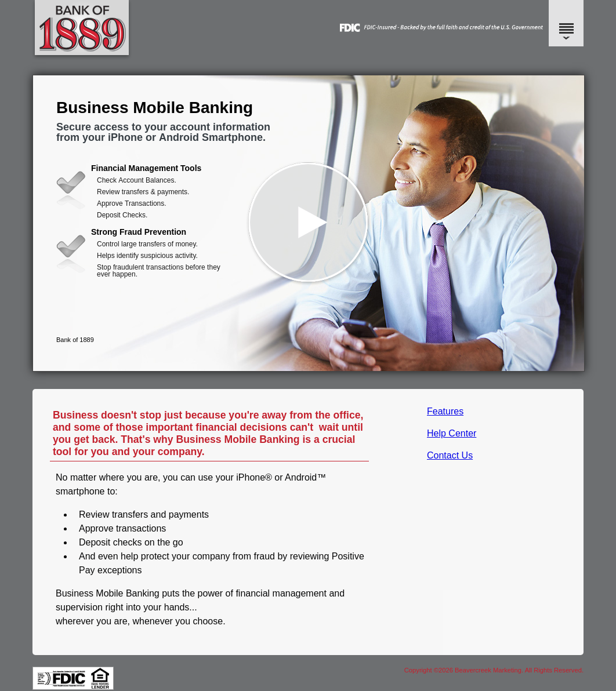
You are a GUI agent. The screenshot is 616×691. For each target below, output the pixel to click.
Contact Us (450, 455)
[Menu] (566, 23)
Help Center (452, 433)
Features (445, 411)
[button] (309, 223)
